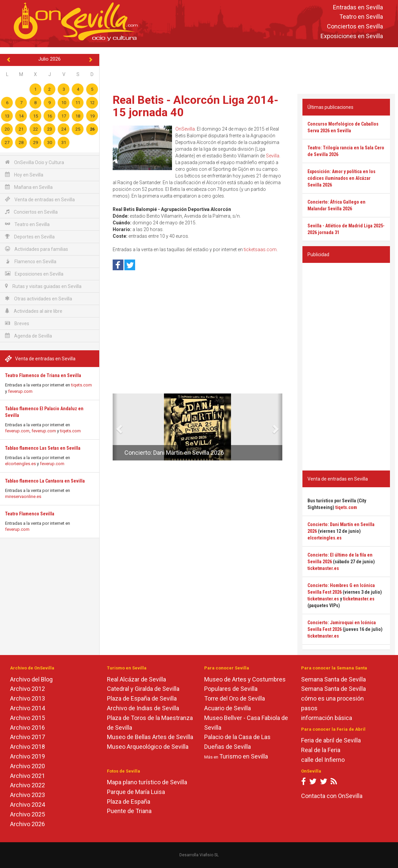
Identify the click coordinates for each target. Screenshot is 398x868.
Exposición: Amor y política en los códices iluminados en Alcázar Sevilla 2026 (342, 178)
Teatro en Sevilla (361, 17)
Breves (17, 323)
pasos (309, 708)
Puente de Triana (129, 811)
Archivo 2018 (27, 747)
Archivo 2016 (27, 728)
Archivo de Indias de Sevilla (143, 708)
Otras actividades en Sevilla (39, 299)
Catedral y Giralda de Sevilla (143, 689)
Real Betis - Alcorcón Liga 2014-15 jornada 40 (195, 106)
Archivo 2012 (27, 689)
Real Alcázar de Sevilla (136, 679)
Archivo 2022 (27, 785)
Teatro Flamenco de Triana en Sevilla (43, 375)
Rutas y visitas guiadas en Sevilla (43, 286)
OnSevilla (185, 129)
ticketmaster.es (323, 568)
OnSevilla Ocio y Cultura (35, 162)
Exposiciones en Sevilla (352, 36)
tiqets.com (81, 385)
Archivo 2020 (27, 766)
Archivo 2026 (27, 824)
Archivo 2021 (27, 776)
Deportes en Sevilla (30, 237)
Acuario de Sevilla (228, 708)
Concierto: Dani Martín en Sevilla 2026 (174, 453)
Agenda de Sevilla (29, 336)
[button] (115, 427)
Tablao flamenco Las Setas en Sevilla (43, 448)
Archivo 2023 (27, 795)
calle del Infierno (323, 760)
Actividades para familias (37, 249)
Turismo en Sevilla (244, 756)
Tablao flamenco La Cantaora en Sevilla (45, 481)
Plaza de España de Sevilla (142, 698)
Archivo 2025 (27, 814)
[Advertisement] (249, 69)
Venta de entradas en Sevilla (40, 199)
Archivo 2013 (27, 698)
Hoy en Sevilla (24, 175)
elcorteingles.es (20, 464)
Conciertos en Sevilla (355, 27)
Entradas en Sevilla (358, 7)
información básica (327, 718)
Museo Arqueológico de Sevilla (148, 747)
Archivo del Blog (31, 679)
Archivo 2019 (27, 756)
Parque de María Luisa (136, 792)
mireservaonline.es (23, 496)
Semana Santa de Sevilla (333, 679)
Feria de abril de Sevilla (331, 740)
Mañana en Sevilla (29, 187)
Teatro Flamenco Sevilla (30, 514)
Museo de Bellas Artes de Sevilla (150, 737)
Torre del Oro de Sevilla (235, 698)
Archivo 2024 (27, 805)
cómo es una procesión (332, 698)
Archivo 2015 (27, 718)
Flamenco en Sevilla (31, 261)
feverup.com (20, 391)
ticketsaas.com (260, 249)
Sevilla (273, 156)
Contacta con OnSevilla (332, 796)
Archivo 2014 (27, 708)
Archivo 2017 (27, 737)
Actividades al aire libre (34, 311)
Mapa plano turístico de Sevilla (147, 782)
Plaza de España (129, 802)
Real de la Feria (321, 750)
